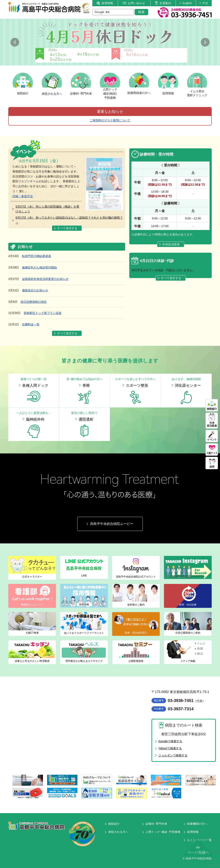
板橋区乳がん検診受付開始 (39, 267)
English (186, 3)
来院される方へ (52, 94)
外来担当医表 (171, 244)
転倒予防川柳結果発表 (37, 256)
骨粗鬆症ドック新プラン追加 (43, 313)
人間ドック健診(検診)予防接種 (110, 93)
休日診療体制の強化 (34, 302)
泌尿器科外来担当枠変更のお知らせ (45, 279)
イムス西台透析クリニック (197, 93)
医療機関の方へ (197, 824)
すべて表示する (67, 228)
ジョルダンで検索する (173, 755)
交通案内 (163, 3)
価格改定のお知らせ (35, 290)
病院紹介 (23, 93)
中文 (204, 3)
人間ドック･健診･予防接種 (163, 832)
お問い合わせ (134, 3)
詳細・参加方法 (23, 196)
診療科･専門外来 (81, 94)
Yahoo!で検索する (170, 748)
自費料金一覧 (31, 324)
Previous (15, 42)
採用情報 (105, 3)
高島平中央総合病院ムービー (112, 524)
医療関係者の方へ (139, 93)
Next (205, 42)
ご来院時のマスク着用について (110, 120)
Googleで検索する (170, 741)
